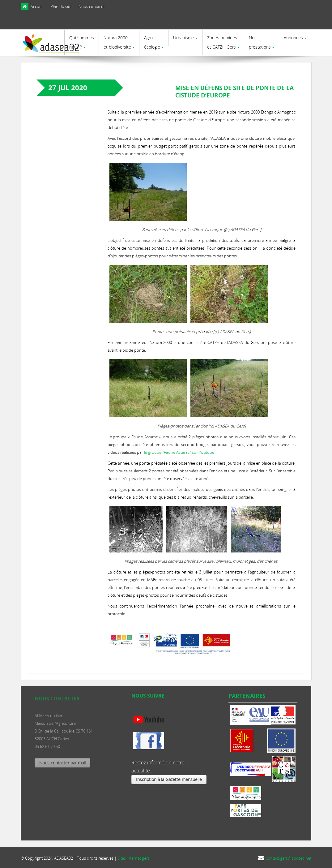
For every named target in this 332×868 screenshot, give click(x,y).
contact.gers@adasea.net (289, 858)
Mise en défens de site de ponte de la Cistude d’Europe (234, 91)
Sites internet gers (134, 858)
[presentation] (283, 23)
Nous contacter (92, 6)
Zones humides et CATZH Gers (222, 42)
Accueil (37, 6)
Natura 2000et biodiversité (117, 42)
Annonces (293, 38)
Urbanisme (184, 38)
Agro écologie (152, 42)
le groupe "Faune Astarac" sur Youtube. (180, 452)
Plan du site (61, 6)
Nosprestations (260, 42)
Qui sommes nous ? (82, 42)
